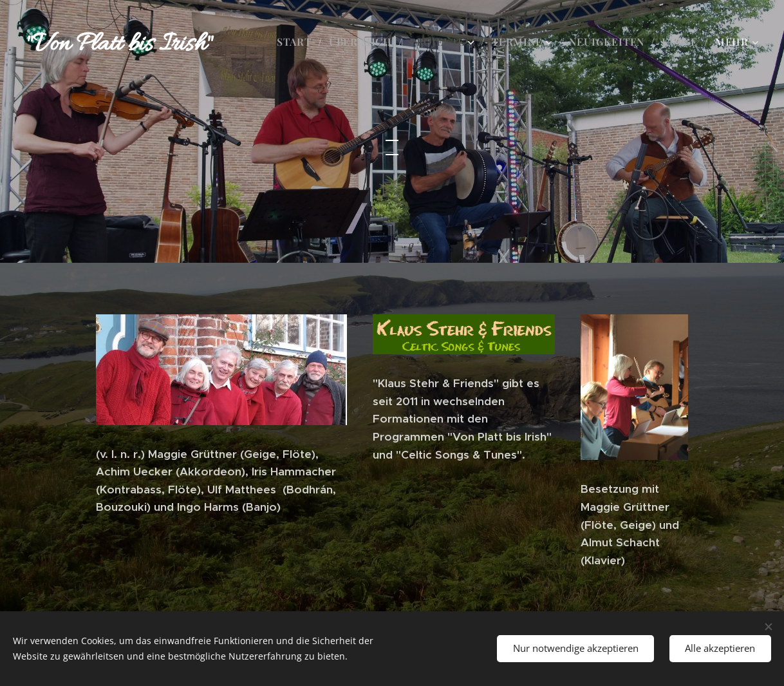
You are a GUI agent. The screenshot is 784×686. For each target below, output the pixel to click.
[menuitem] (298, 42)
